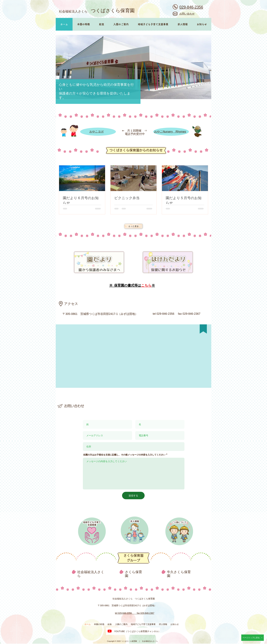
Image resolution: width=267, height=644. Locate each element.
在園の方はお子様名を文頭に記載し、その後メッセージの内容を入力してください (124, 455)
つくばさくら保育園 (113, 11)
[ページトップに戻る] (253, 638)
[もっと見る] (133, 226)
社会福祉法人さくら (73, 11)
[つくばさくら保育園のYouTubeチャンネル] (110, 631)
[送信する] (133, 496)
